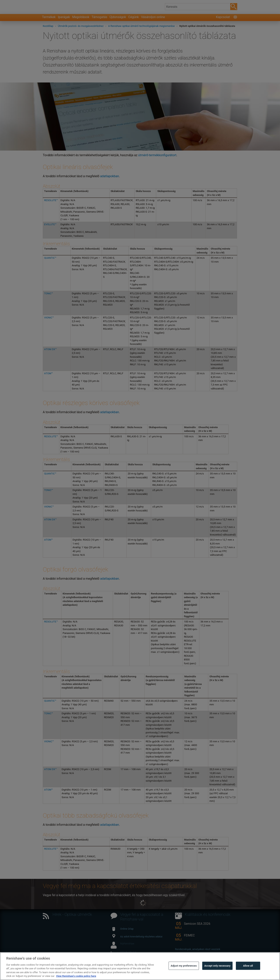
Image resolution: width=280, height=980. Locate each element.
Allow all (248, 974)
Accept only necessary (217, 974)
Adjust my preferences (184, 974)
